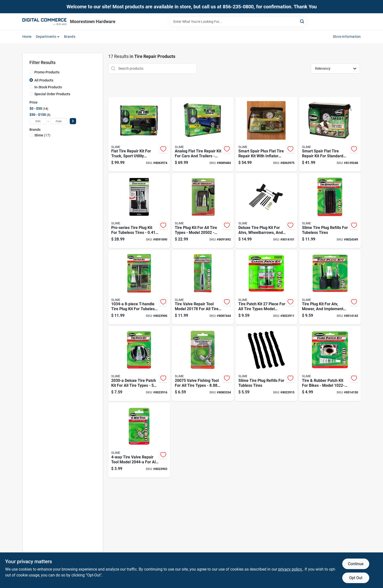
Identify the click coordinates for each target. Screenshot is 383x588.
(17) (42, 135)
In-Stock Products (48, 87)
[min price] (38, 121)
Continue (356, 564)
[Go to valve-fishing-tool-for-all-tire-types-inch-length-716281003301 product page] (203, 364)
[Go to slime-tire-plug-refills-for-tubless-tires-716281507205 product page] (266, 364)
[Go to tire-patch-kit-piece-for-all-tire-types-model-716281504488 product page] (266, 287)
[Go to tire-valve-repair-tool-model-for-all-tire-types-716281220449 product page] (139, 440)
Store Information (347, 37)
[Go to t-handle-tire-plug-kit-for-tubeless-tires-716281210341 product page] (139, 287)
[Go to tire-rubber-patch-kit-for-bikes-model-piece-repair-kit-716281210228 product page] (330, 364)
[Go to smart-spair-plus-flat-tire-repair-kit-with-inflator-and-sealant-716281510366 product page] (266, 134)
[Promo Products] (31, 72)
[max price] (59, 121)
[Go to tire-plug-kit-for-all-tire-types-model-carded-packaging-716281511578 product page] (203, 211)
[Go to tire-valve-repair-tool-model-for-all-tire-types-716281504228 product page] (203, 287)
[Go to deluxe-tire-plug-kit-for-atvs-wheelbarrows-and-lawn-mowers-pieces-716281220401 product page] (266, 211)
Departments (46, 37)
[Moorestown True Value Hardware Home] (44, 22)
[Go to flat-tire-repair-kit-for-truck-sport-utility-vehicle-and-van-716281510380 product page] (139, 134)
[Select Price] (73, 121)
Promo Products (47, 72)
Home (27, 37)
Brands (70, 37)
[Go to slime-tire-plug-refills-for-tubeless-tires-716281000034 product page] (330, 211)
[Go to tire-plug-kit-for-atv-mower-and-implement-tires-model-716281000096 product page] (330, 287)
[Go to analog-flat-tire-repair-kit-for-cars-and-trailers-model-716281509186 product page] (203, 134)
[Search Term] (238, 22)
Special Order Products (52, 94)
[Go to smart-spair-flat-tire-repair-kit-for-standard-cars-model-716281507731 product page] (330, 134)
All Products (44, 80)
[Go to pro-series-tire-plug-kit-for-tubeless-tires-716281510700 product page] (139, 211)
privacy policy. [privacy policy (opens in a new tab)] (290, 569)
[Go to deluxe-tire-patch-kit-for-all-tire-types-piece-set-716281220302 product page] (139, 364)
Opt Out (356, 578)
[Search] (302, 21)
